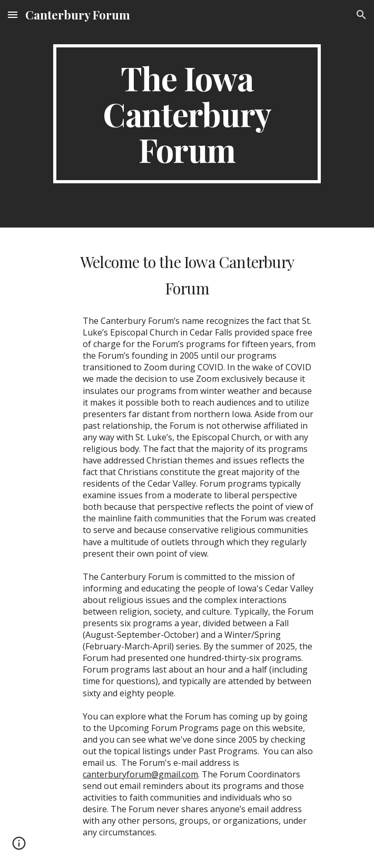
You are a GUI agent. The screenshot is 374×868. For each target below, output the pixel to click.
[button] (13, 14)
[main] (187, 114)
